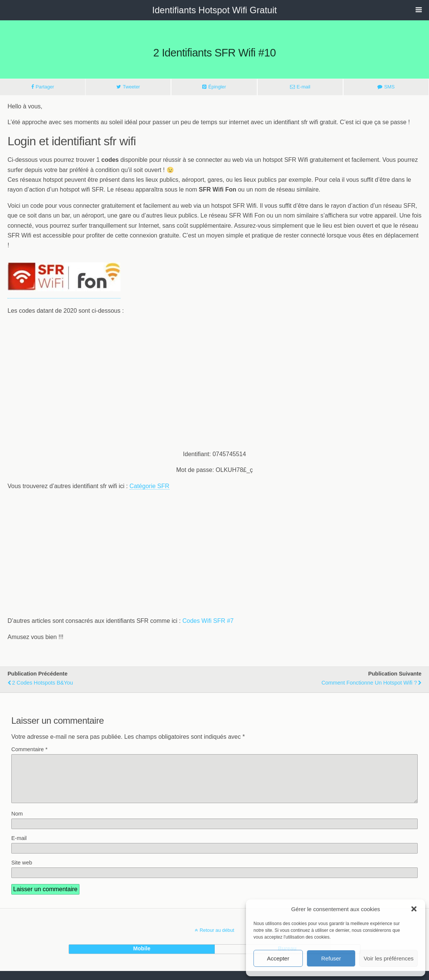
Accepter (278, 958)
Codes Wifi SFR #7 (208, 621)
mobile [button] (142, 957)
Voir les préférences (389, 958)
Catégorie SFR (150, 486)
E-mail (304, 87)
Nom (17, 823)
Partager (45, 87)
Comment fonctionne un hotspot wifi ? (369, 683)
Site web (22, 872)
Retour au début (217, 939)
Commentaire (29, 749)
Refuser (331, 958)
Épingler (217, 87)
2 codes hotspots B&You (43, 683)
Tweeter (131, 87)
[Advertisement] (214, 391)
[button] (414, 909)
